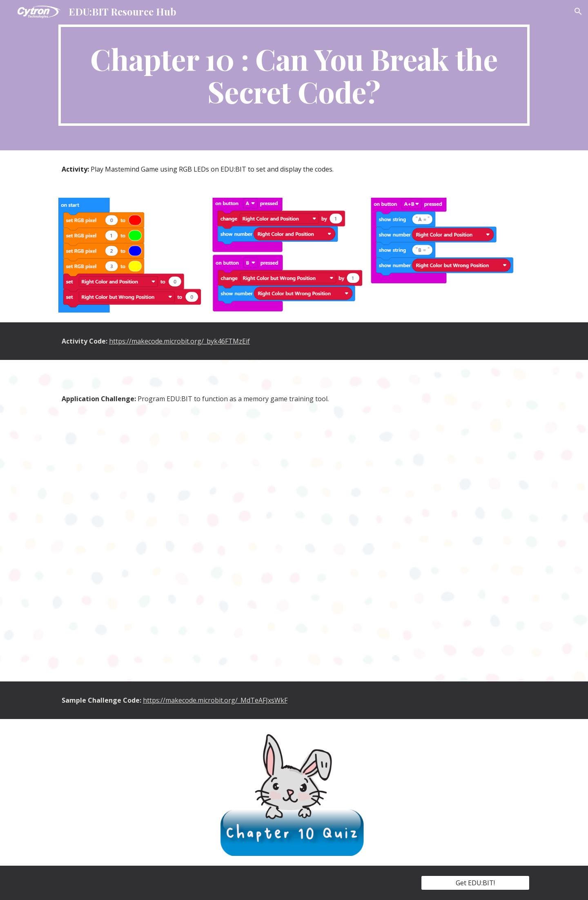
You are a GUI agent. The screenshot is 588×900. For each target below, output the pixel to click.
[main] (294, 75)
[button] (578, 11)
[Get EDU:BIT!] (475, 883)
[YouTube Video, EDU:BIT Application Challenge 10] (294, 541)
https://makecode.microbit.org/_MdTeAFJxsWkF (215, 700)
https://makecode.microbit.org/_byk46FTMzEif (179, 341)
